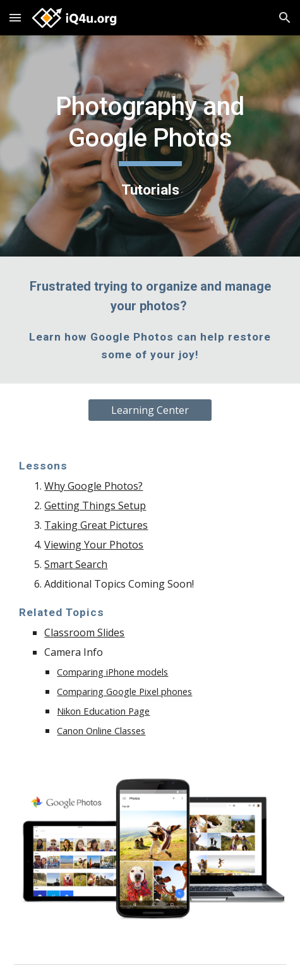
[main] (150, 146)
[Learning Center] (150, 410)
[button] (15, 17)
